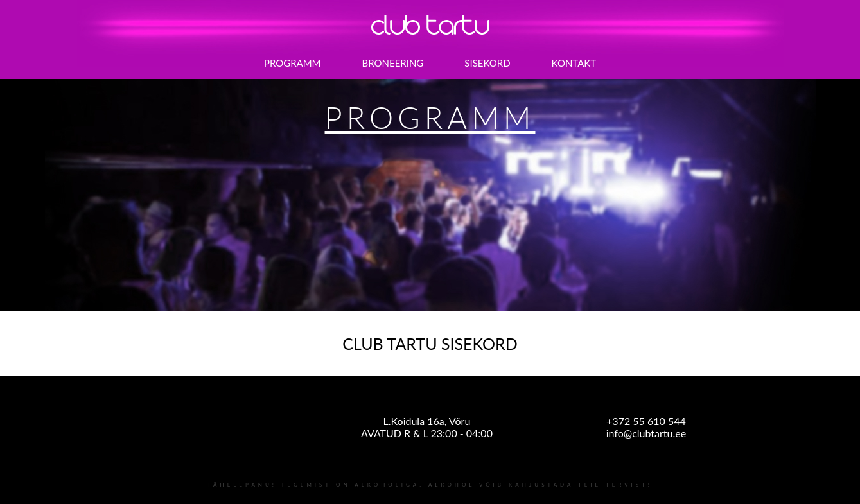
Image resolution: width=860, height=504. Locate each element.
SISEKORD (487, 63)
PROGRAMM (293, 63)
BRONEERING (393, 63)
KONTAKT (574, 63)
